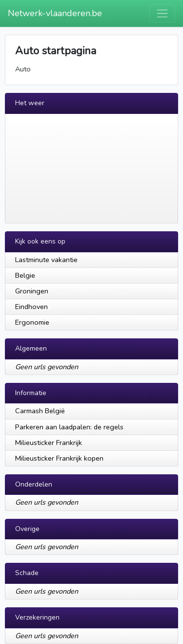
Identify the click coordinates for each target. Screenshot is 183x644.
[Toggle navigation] (162, 13)
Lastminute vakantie (46, 260)
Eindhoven (31, 307)
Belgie (25, 275)
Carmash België (40, 411)
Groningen (32, 291)
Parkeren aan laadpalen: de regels (69, 427)
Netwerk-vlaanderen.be (55, 13)
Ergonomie (32, 322)
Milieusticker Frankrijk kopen (59, 458)
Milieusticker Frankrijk (49, 443)
